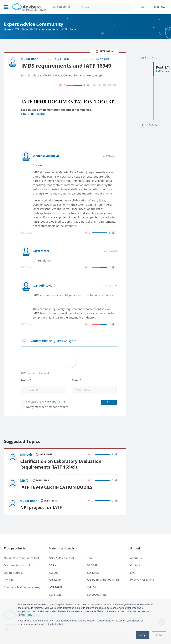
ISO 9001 (54, 573)
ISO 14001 (55, 580)
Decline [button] (159, 635)
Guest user (28, 501)
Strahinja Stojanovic (46, 156)
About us (136, 558)
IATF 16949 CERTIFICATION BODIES (56, 487)
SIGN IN (145, 7)
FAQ (133, 573)
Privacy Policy (25, 615)
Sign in (72, 341)
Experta (9, 580)
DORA (52, 565)
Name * (26, 380)
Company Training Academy (22, 587)
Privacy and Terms (54, 401)
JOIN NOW (160, 7)
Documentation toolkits (19, 565)
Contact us (137, 565)
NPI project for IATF (41, 507)
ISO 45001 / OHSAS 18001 (103, 580)
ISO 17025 (55, 595)
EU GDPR (92, 565)
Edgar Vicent (41, 251)
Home (8, 29)
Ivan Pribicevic (42, 286)
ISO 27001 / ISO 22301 (63, 558)
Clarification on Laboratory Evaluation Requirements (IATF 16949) (61, 464)
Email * (77, 380)
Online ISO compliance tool (21, 558)
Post (109, 402)
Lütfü (24, 480)
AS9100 (91, 587)
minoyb (26, 454)
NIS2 (89, 558)
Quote (27, 233)
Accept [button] (143, 635)
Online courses (14, 573)
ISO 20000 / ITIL (96, 595)
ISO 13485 (93, 573)
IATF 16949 (21, 29)
